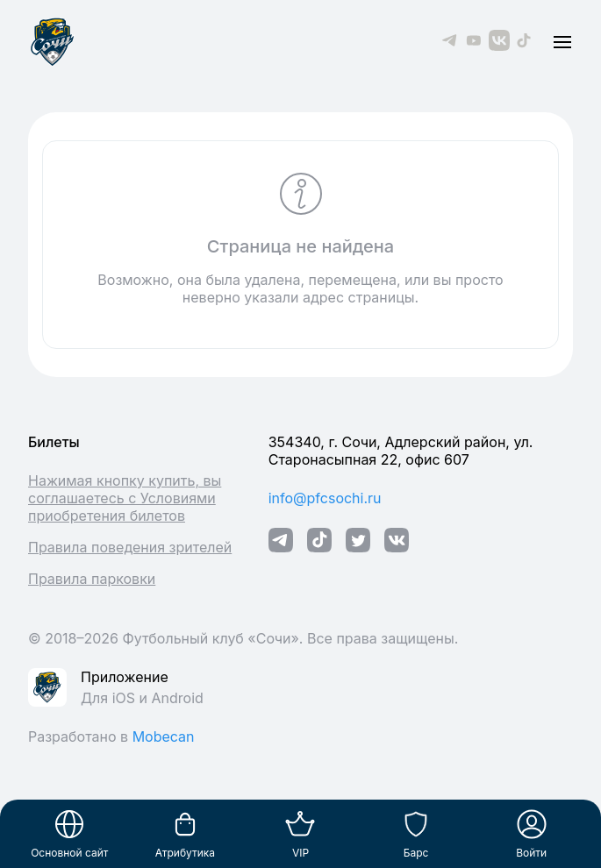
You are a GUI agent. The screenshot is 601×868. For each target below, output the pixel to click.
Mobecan (164, 736)
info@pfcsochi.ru (325, 498)
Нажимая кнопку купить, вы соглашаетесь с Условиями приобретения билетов (125, 498)
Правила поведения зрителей (130, 547)
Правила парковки (92, 579)
